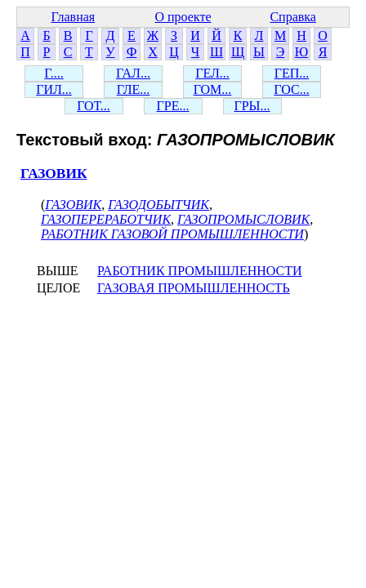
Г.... (54, 73)
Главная (73, 17)
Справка (293, 17)
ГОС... (291, 89)
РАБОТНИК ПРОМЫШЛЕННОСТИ (200, 271)
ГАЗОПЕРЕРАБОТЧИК (106, 219)
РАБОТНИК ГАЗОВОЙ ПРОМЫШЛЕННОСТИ (172, 234)
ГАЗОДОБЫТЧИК (158, 205)
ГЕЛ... (212, 73)
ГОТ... (94, 106)
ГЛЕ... (134, 89)
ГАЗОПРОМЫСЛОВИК (243, 219)
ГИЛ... (54, 89)
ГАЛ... (133, 73)
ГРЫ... (252, 106)
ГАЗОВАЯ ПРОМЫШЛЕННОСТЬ (194, 288)
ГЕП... (292, 73)
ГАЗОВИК (54, 174)
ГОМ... (213, 89)
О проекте (183, 17)
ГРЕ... (173, 106)
